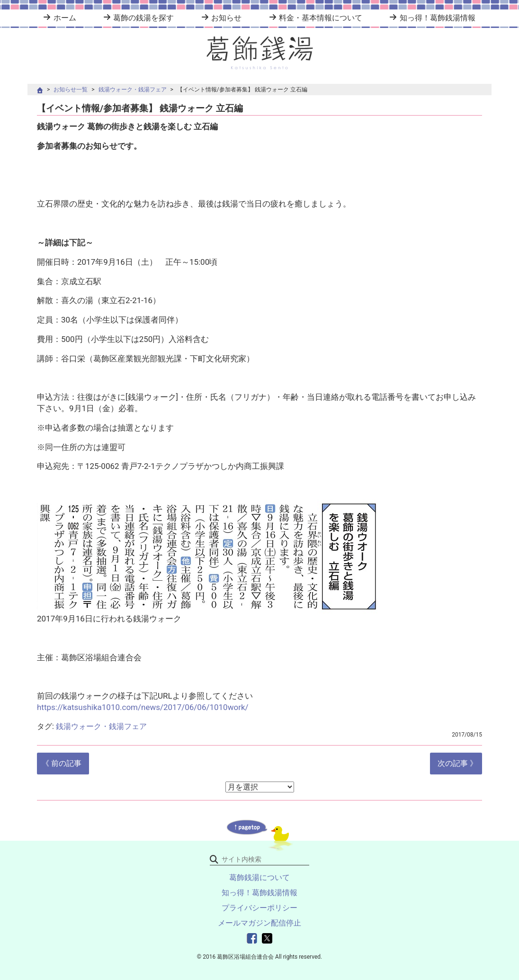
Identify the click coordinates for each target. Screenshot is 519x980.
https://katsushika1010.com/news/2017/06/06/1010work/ (143, 707)
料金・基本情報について (321, 18)
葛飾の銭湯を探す (143, 18)
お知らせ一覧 (71, 90)
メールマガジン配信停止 (259, 923)
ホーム (65, 18)
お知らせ (226, 18)
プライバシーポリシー (259, 908)
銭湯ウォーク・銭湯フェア (133, 90)
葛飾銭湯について (259, 877)
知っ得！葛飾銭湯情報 (438, 18)
